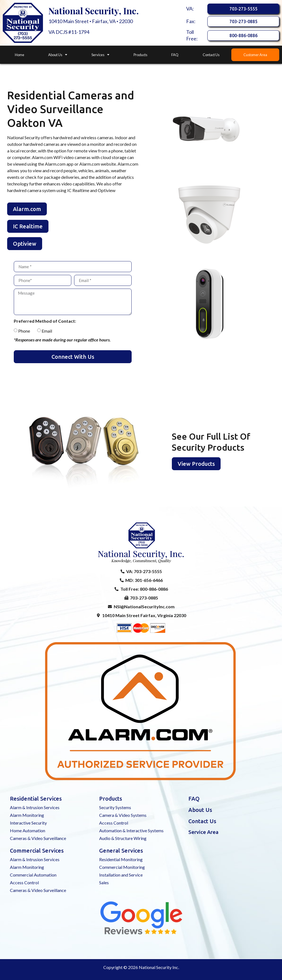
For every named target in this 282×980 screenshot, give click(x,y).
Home (20, 55)
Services (100, 55)
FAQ (175, 55)
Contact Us (211, 55)
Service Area (203, 832)
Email (47, 331)
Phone (24, 331)
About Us (58, 55)
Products (140, 55)
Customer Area (255, 55)
